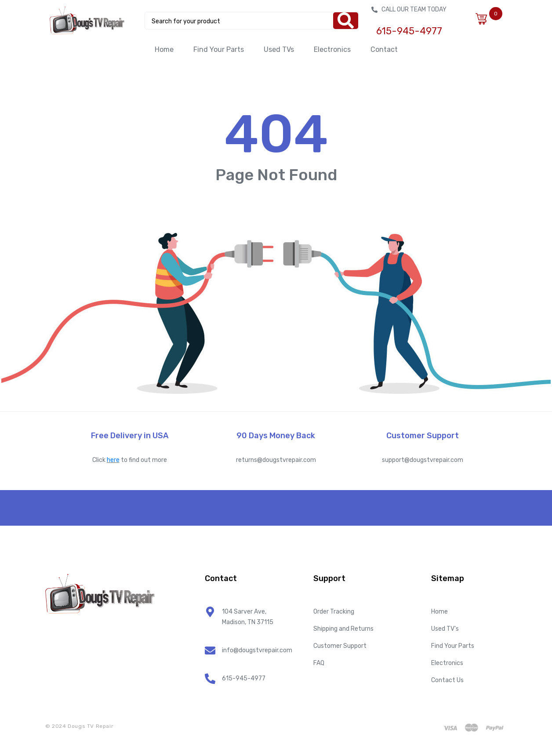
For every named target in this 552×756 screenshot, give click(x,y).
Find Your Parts (219, 49)
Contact (384, 49)
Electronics (332, 49)
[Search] (346, 21)
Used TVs (279, 49)
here (113, 460)
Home (164, 49)
